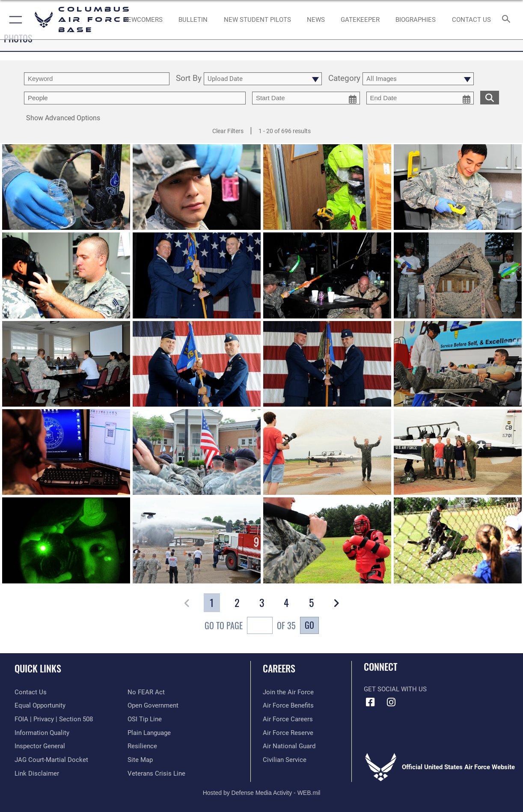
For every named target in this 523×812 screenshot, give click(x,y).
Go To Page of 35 (250, 626)
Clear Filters (228, 131)
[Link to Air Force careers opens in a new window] (288, 719)
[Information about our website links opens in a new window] (37, 773)
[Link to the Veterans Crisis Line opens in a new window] (156, 773)
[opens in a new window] (360, 20)
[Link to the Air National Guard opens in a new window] (289, 746)
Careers (279, 668)
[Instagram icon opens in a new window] (391, 702)
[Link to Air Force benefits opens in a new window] (288, 705)
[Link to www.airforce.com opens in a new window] (288, 692)
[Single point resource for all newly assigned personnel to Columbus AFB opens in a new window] (143, 20)
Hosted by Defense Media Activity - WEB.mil (262, 793)
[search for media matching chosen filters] (490, 97)
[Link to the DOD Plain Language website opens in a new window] (149, 733)
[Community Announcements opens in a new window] (193, 20)
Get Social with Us (395, 689)
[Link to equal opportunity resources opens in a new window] (40, 705)
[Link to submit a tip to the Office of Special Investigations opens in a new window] (145, 719)
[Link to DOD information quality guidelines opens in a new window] (42, 733)
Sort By (189, 79)
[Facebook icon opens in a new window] (370, 702)
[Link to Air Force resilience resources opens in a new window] (142, 746)
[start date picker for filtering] (306, 98)
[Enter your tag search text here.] (135, 98)
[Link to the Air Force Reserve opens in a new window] (288, 733)
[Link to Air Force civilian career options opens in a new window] (285, 760)
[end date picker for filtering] (420, 98)
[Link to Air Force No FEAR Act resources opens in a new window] (146, 692)
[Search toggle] (508, 19)
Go (309, 625)
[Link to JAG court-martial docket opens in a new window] (51, 760)
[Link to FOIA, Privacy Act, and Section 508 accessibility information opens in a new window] (54, 719)
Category (344, 79)
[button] (14, 20)
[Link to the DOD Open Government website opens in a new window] (153, 705)
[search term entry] (97, 79)
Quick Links (38, 668)
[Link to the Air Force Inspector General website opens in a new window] (40, 746)
